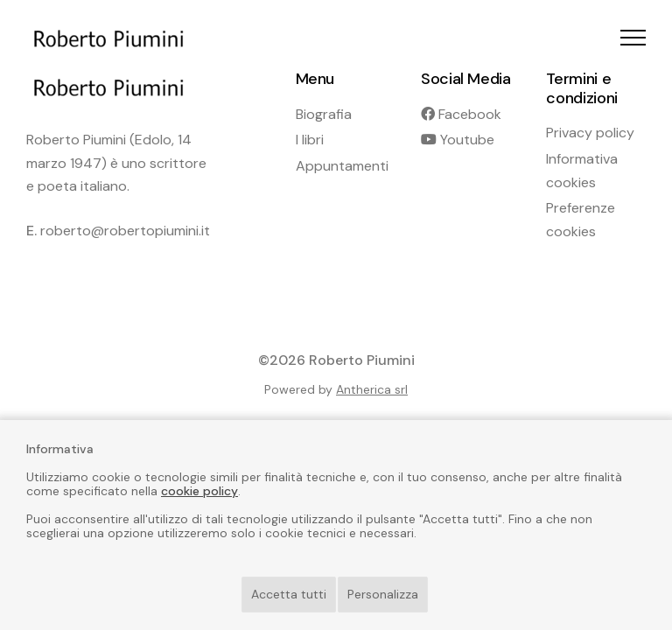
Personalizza (383, 594)
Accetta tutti (289, 594)
